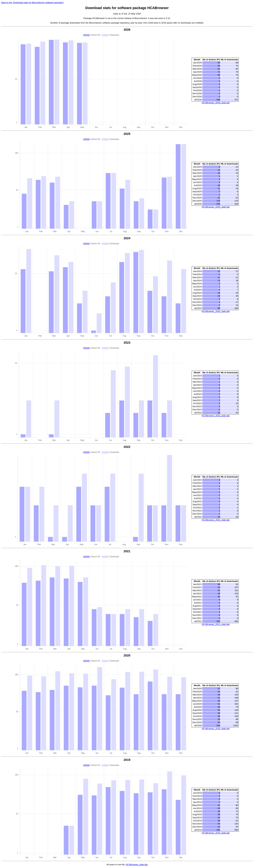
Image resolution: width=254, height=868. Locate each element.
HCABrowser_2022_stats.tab (216, 520)
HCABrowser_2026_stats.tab (216, 103)
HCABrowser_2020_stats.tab (216, 729)
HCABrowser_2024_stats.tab (216, 311)
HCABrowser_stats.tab (137, 865)
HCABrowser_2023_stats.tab (216, 416)
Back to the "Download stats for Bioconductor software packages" (33, 3)
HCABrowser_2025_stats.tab (216, 207)
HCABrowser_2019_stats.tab (216, 833)
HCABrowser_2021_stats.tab (216, 624)
